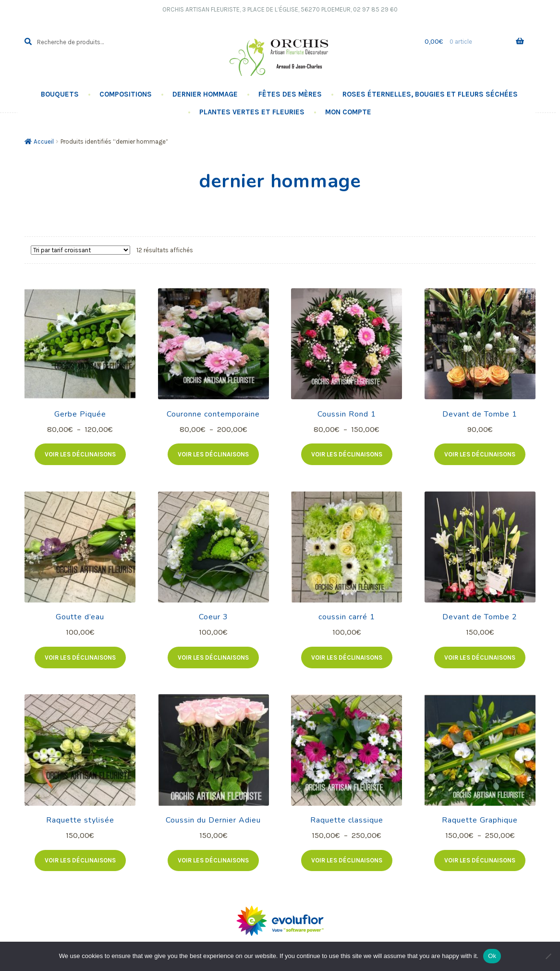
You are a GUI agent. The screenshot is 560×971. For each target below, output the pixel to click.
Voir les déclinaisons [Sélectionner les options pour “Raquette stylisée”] (80, 860)
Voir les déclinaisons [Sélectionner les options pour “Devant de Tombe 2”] (480, 658)
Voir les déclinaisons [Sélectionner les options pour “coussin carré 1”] (347, 658)
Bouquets (60, 94)
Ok (492, 956)
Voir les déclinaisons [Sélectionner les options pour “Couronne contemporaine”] (213, 454)
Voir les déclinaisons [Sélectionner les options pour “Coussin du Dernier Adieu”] (213, 860)
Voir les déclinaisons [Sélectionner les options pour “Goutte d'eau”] (80, 658)
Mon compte (348, 112)
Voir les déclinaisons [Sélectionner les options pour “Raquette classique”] (347, 860)
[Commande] (80, 250)
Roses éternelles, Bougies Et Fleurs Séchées (430, 94)
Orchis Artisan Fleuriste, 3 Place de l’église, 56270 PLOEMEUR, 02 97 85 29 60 (280, 9)
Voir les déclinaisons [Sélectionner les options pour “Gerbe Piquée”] (80, 454)
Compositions (126, 94)
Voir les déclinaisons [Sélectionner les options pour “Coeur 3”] (213, 658)
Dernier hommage (205, 94)
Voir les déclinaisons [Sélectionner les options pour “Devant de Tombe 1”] (480, 454)
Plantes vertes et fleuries (252, 112)
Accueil (44, 141)
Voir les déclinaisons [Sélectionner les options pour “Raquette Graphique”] (480, 860)
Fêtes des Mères (290, 94)
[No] (548, 956)
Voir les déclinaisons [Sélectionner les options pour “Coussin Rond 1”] (347, 454)
